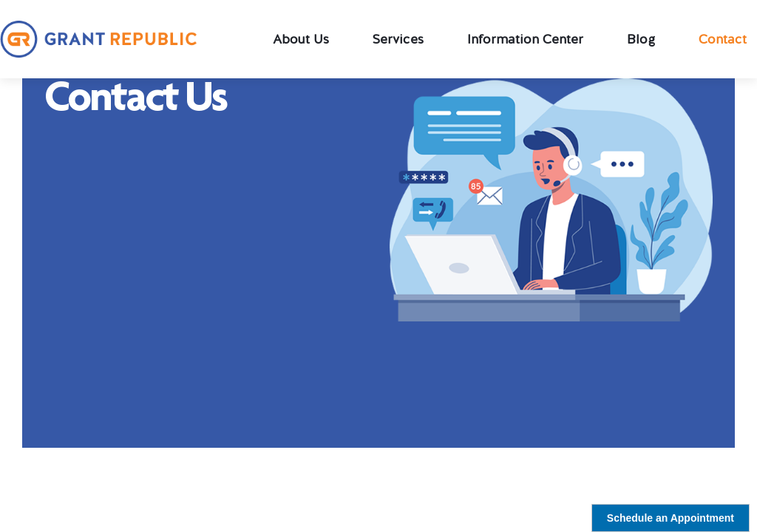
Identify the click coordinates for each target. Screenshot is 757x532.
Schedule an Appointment (671, 518)
